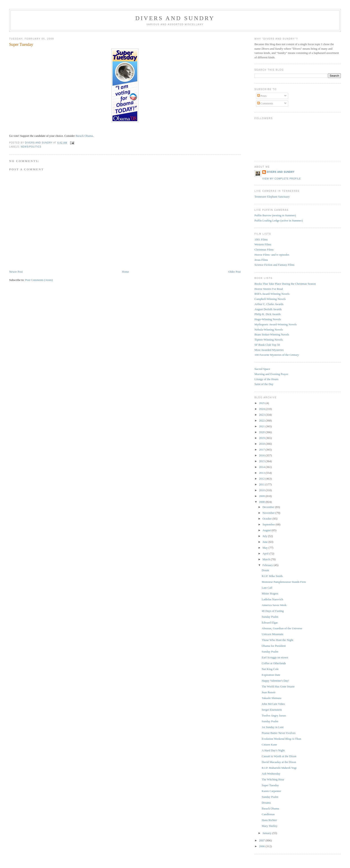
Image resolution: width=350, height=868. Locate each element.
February (268, 565)
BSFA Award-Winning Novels (272, 294)
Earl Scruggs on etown (275, 657)
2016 (262, 455)
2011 (262, 484)
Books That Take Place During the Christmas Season (285, 284)
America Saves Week (274, 605)
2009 (262, 496)
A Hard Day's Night (273, 750)
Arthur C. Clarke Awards (269, 304)
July (265, 536)
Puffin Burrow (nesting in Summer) (275, 215)
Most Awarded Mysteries (269, 350)
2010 (262, 490)
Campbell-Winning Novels (270, 299)
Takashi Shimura (272, 698)
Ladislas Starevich (273, 599)
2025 (262, 403)
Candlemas (268, 814)
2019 (262, 438)
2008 (262, 502)
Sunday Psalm (270, 617)
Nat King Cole (270, 669)
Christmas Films (264, 250)
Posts (262, 96)
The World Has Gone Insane (278, 686)
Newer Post (16, 272)
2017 (262, 450)
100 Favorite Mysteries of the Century (277, 355)
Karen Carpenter (271, 791)
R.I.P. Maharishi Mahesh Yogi (279, 768)
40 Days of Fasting (273, 611)
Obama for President (274, 646)
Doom (266, 570)
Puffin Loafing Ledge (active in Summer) (279, 220)
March (267, 559)
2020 (262, 432)
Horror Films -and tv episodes (272, 255)
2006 (262, 846)
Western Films (263, 244)
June (266, 542)
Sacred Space (262, 369)
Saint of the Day (264, 384)
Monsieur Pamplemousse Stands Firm (284, 582)
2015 (262, 461)
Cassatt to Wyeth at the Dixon (279, 756)
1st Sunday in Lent (273, 727)
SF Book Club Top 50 (267, 345)
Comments (265, 103)
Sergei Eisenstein (272, 710)
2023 (262, 415)
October (268, 519)
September (269, 524)
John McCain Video (273, 704)
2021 (262, 426)
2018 (262, 444)
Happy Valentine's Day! (276, 681)
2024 (262, 409)
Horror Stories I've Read (269, 289)
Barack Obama (84, 136)
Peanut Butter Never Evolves (279, 733)
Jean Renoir (269, 692)
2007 (262, 840)
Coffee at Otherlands (274, 663)
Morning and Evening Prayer (271, 374)
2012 (262, 479)
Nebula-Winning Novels (269, 330)
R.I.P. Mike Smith (272, 576)
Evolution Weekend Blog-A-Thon (281, 739)
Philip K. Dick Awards (268, 314)
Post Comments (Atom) (39, 280)
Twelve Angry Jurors (274, 715)
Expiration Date (271, 675)
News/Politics (31, 147)
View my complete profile (282, 179)
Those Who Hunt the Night (278, 640)
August (267, 530)
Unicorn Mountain (273, 634)
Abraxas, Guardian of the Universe (282, 628)
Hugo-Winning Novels (268, 319)
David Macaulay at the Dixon (279, 762)
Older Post (234, 272)
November (269, 513)
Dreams (266, 803)
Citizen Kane (269, 745)
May (266, 548)
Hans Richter (269, 820)
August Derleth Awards (268, 309)
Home (125, 272)
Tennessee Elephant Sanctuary (272, 197)
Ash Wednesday (271, 774)
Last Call (267, 588)
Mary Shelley (270, 826)
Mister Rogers (270, 593)
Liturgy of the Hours (266, 379)
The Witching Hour (273, 779)
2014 (262, 467)
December (269, 507)
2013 (262, 473)
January (267, 833)
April (266, 553)
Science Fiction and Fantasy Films (274, 265)
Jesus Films (261, 260)
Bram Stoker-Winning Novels (272, 334)
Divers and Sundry (175, 18)
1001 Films (261, 239)
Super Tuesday (270, 785)
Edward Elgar (270, 623)
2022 (262, 420)
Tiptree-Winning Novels (269, 340)
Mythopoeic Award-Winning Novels (276, 324)
